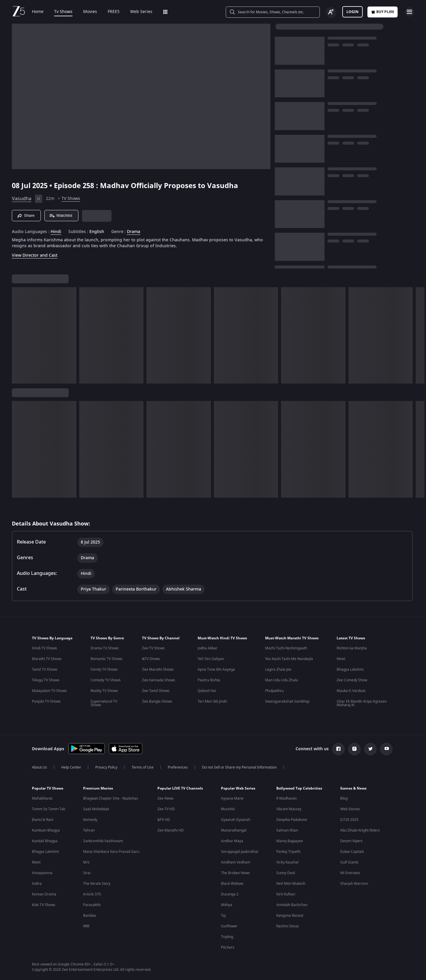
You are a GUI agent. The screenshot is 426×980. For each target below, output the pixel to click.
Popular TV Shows (48, 788)
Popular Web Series (238, 788)
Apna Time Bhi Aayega (216, 669)
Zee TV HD (166, 809)
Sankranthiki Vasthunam (103, 841)
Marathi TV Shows (47, 659)
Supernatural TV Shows (104, 703)
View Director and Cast (35, 255)
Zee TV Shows (153, 648)
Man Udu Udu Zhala (281, 680)
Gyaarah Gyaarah (236, 820)
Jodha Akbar (208, 648)
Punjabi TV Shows (46, 701)
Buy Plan (383, 12)
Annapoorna (42, 873)
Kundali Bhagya (45, 841)
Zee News (166, 798)
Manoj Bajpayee (290, 841)
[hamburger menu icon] (409, 12)
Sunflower (229, 926)
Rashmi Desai (288, 926)
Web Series (141, 12)
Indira (37, 884)
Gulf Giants (349, 862)
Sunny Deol (286, 873)
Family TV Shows (104, 669)
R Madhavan (287, 798)
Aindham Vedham (236, 862)
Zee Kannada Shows (159, 680)
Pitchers (228, 947)
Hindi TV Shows (45, 648)
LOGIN (352, 12)
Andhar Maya (232, 841)
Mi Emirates (350, 873)
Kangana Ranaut (290, 916)
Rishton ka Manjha (352, 648)
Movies (90, 12)
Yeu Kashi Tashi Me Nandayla (289, 659)
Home (38, 12)
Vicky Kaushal (287, 862)
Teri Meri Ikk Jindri (212, 701)
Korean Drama (44, 894)
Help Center (71, 767)
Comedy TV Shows (106, 680)
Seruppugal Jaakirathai (240, 852)
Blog (344, 798)
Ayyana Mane (232, 798)
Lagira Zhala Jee (278, 669)
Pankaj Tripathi (288, 852)
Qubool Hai (207, 691)
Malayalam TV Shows (49, 691)
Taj (223, 916)
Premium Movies (98, 788)
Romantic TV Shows (106, 659)
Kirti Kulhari (286, 894)
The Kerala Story (97, 884)
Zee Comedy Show (352, 680)
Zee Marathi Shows (158, 669)
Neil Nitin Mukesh (291, 884)
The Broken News (235, 873)
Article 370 (92, 894)
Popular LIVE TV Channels (180, 788)
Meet (341, 659)
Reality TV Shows (104, 691)
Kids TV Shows (44, 905)
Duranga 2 (230, 894)
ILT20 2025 (349, 820)
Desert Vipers (351, 841)
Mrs (86, 862)
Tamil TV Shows (45, 669)
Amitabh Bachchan (292, 905)
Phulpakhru (274, 691)
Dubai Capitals (352, 852)
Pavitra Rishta (209, 680)
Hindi (56, 232)
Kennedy (90, 820)
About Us (39, 767)
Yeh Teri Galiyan (211, 659)
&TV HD (164, 820)
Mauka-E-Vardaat (351, 691)
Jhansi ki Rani (43, 820)
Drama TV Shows (105, 648)
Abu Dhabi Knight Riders (360, 830)
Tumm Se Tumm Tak (49, 809)
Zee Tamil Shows (156, 691)
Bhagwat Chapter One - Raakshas (111, 798)
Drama (134, 232)
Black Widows (232, 884)
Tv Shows (63, 12)
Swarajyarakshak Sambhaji (287, 701)
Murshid (228, 809)
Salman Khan (287, 830)
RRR (86, 926)
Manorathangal (234, 830)
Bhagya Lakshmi (350, 669)
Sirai (87, 873)
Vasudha (22, 199)
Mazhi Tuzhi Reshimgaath (286, 648)
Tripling (227, 937)
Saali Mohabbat (96, 809)
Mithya (227, 905)
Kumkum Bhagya (46, 830)
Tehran (89, 830)
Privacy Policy (106, 767)
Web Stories (350, 809)
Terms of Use (143, 767)
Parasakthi (92, 905)
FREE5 (114, 12)
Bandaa (89, 916)
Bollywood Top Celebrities (299, 788)
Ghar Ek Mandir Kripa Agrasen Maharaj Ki (362, 703)
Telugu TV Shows (46, 680)
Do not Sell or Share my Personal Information (239, 767)
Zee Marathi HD (171, 830)
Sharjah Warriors (354, 884)
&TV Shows (151, 659)
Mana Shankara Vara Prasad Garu (111, 852)
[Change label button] (331, 12)
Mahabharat (42, 798)
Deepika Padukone (292, 820)
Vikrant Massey (289, 809)
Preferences (178, 767)
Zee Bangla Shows (157, 701)
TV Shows (71, 199)
